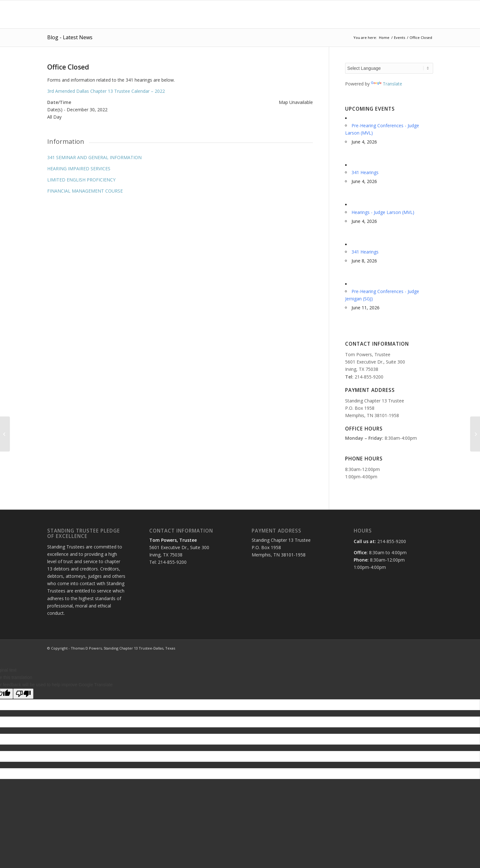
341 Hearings (365, 172)
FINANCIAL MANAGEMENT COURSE (85, 191)
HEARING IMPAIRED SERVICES (79, 169)
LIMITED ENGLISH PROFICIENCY (81, 180)
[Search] (427, 14)
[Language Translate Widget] (389, 68)
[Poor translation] (23, 694)
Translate (387, 84)
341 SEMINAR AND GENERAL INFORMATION (94, 157)
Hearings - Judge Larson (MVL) (383, 212)
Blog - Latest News (70, 37)
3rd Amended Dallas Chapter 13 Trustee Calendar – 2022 (106, 91)
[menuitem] (223, 14)
